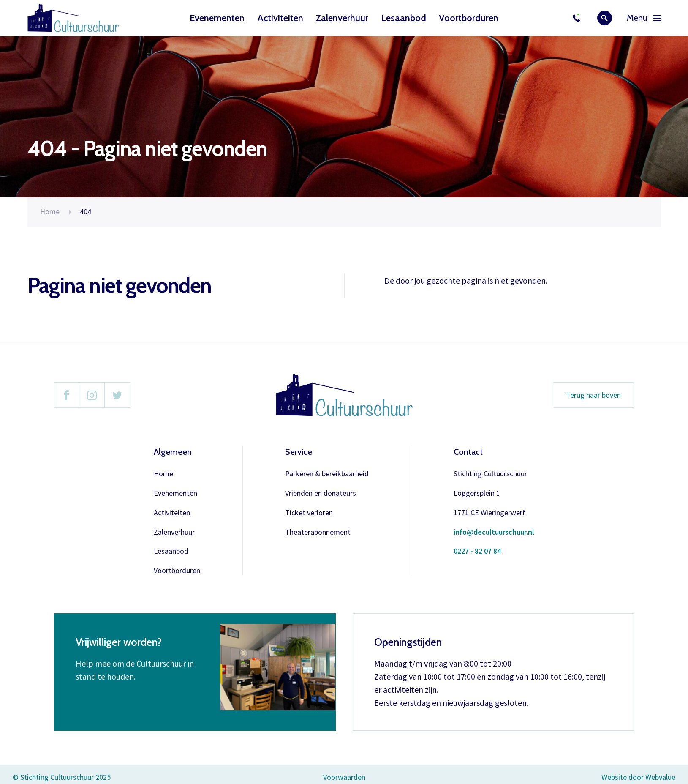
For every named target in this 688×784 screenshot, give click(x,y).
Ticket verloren (309, 513)
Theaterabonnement (318, 532)
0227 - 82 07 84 (477, 551)
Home (50, 212)
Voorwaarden (344, 777)
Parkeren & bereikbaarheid (327, 474)
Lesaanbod (404, 18)
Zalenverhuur (342, 18)
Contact (468, 452)
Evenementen (217, 18)
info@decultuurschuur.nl (494, 532)
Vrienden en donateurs (321, 493)
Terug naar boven (593, 395)
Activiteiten (280, 18)
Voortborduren (469, 18)
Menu (644, 18)
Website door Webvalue (638, 777)
